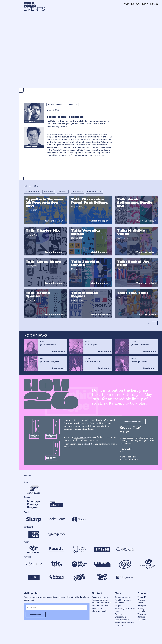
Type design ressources (125, 608)
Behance (141, 617)
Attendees (119, 602)
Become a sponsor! (100, 597)
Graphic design (55, 104)
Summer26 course (123, 597)
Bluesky (141, 608)
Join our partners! (100, 600)
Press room (97, 608)
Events (129, 4)
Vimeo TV (142, 597)
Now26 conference (83, 437)
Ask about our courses (102, 602)
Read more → (59, 351)
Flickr (140, 602)
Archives (119, 614)
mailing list (87, 444)
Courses (142, 4)
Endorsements (121, 617)
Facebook (142, 620)
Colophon (119, 625)
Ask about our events (101, 605)
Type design (72, 104)
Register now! (133, 422)
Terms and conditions (124, 622)
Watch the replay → (55, 221)
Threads (141, 611)
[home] (30, 4)
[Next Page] (155, 323)
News (154, 4)
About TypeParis (99, 611)
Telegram (142, 614)
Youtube (141, 600)
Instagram (142, 605)
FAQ (117, 611)
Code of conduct (122, 620)
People (118, 605)
